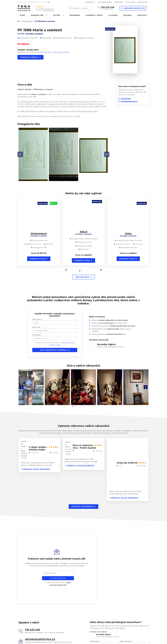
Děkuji (83, 231)
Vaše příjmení (126, 588)
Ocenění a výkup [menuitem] (94, 15)
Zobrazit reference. (49, 10)
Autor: (30, 34)
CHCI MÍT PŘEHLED (58, 537)
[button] (47, 15)
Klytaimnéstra (39, 233)
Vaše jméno (37, 319)
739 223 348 (108, 7)
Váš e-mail (36, 327)
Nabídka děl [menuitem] (37, 15)
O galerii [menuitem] (113, 15)
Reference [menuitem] (75, 15)
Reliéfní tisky (110, 29)
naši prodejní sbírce (61, 52)
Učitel (128, 233)
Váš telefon (37, 335)
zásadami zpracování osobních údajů (130, 614)
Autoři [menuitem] (57, 15)
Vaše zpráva (94, 603)
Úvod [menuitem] (23, 15)
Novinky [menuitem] (128, 15)
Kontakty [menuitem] (142, 15)
